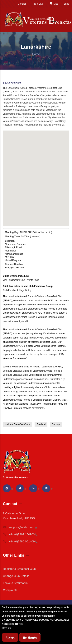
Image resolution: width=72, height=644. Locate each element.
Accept (10, 637)
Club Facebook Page (17, 290)
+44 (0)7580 (20, 541)
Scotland (41, 424)
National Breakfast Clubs (17, 424)
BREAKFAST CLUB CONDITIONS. (42, 624)
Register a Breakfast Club (19, 569)
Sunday (56, 424)
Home (36, 54)
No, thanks (30, 637)
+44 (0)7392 (20, 534)
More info (7, 628)
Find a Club (37, 4)
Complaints (10, 590)
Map (54, 4)
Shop (66, 4)
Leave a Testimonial (16, 583)
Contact (22, 4)
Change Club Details (16, 576)
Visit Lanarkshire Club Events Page (21, 280)
